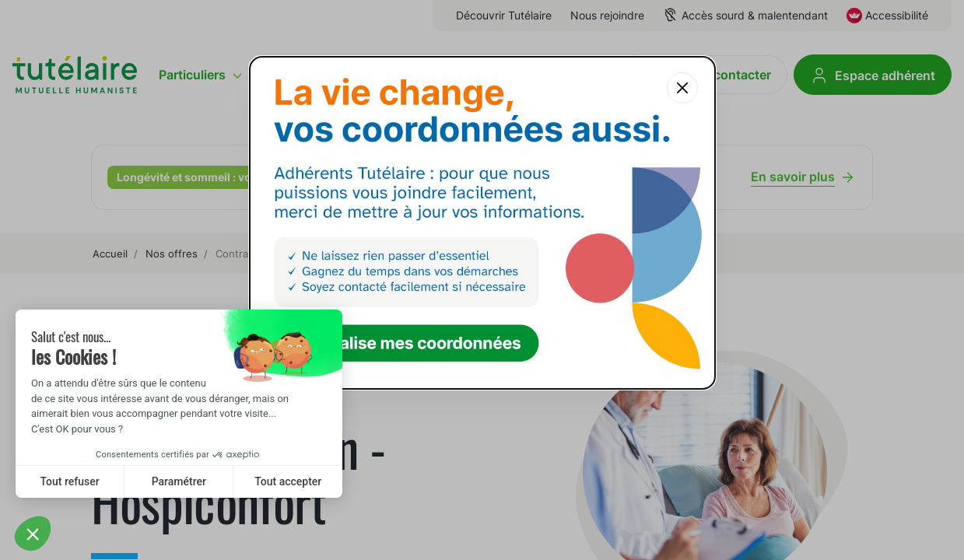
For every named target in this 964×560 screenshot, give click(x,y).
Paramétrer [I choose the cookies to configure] (179, 481)
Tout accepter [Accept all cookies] (288, 481)
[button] (33, 534)
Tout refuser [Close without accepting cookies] (70, 481)
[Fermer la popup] (682, 88)
